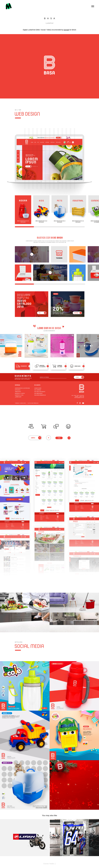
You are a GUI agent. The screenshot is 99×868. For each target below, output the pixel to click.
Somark (66, 30)
